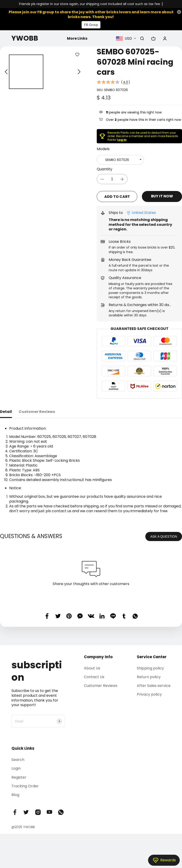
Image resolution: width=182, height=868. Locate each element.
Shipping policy (150, 668)
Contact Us (94, 676)
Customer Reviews (101, 685)
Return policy (149, 676)
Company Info (98, 656)
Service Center (152, 656)
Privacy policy (149, 694)
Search (18, 759)
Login (16, 768)
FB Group (91, 25)
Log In (122, 140)
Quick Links (23, 748)
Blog (15, 794)
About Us (92, 668)
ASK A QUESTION (164, 536)
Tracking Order (25, 786)
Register (19, 777)
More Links (77, 38)
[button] (6, 72)
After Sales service (154, 685)
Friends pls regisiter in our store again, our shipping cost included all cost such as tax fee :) (91, 4)
